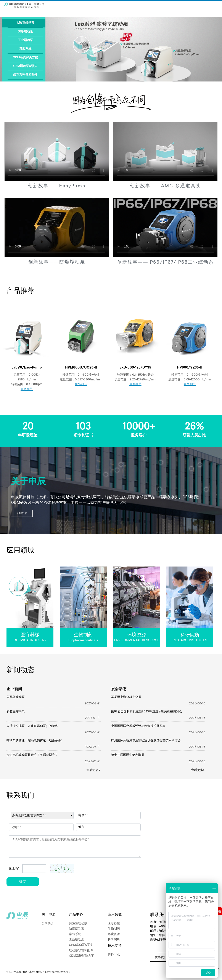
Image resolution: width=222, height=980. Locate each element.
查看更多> (94, 770)
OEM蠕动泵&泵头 (25, 66)
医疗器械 (114, 923)
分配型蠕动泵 (16, 697)
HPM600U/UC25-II (81, 368)
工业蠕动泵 (25, 40)
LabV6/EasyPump (27, 368)
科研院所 (114, 940)
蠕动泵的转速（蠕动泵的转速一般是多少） (35, 741)
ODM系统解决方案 (25, 58)
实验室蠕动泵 (25, 23)
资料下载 (114, 955)
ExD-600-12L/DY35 (135, 368)
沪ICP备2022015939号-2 (58, 972)
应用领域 (115, 915)
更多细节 (27, 389)
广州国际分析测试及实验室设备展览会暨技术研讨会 (146, 741)
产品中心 (76, 915)
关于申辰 (49, 915)
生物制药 (114, 929)
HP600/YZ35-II (190, 368)
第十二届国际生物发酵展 (128, 755)
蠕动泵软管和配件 (25, 75)
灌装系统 (25, 49)
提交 (23, 882)
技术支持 (115, 946)
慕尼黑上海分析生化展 (126, 697)
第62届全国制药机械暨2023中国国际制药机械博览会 (147, 712)
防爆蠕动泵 (25, 32)
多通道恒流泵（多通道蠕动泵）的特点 (32, 726)
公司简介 (48, 923)
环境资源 (114, 934)
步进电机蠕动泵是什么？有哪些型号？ (32, 755)
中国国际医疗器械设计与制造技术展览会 (138, 726)
